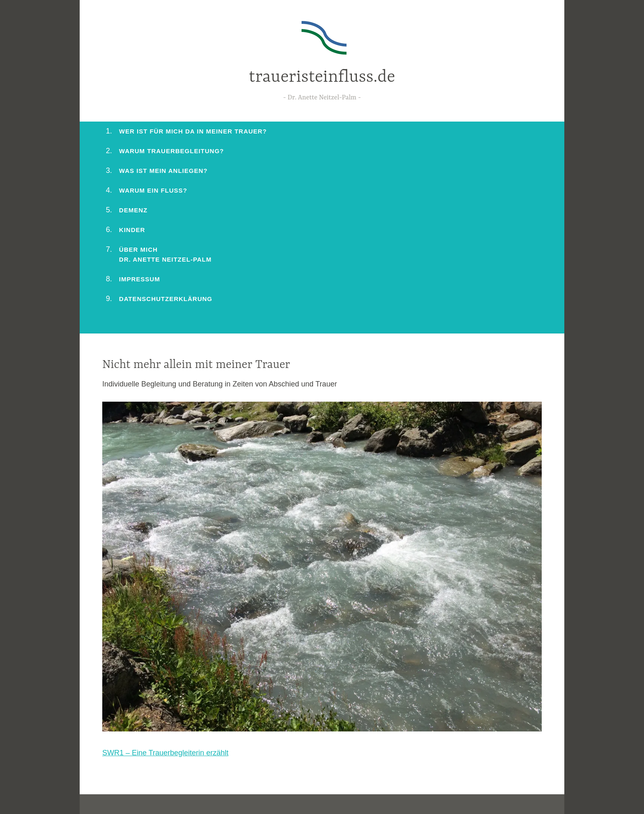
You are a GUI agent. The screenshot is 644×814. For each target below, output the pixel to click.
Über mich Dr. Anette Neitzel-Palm (166, 254)
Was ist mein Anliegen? (163, 171)
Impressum (140, 279)
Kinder (132, 230)
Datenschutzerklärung (166, 299)
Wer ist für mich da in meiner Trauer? (193, 131)
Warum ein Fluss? (153, 190)
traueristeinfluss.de (322, 77)
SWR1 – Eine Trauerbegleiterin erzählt (165, 753)
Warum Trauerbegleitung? (172, 151)
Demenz (133, 210)
